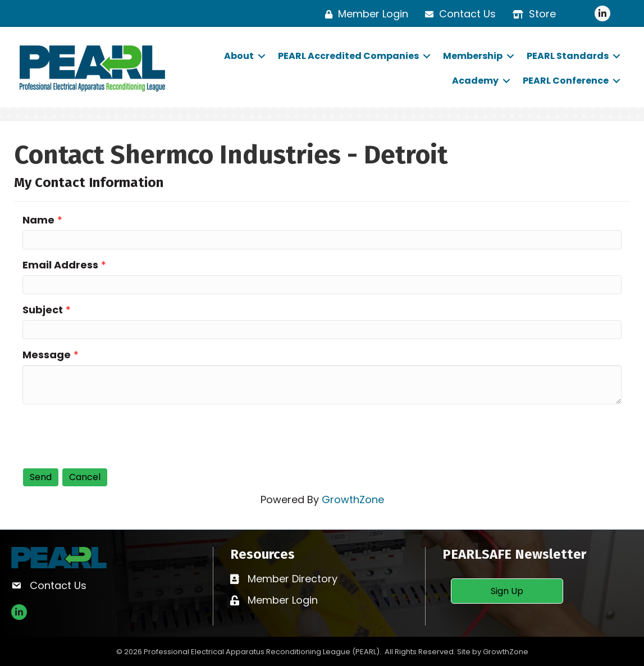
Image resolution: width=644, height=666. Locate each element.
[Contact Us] (458, 14)
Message (47, 355)
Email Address (60, 265)
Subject (43, 310)
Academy (475, 81)
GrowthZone (353, 499)
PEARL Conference (566, 81)
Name (38, 220)
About (239, 56)
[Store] (531, 14)
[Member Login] (364, 14)
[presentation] (108, 435)
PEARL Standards (568, 56)
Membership (473, 56)
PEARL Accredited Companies (348, 56)
